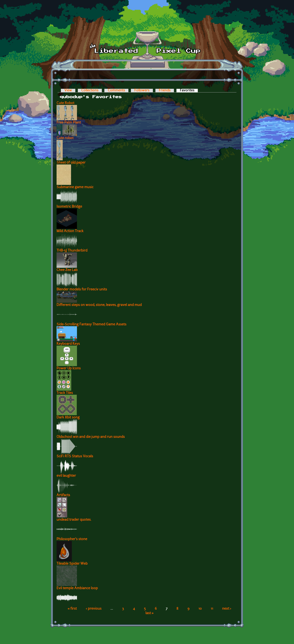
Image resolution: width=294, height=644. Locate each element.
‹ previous (94, 609)
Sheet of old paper (71, 163)
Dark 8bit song (68, 418)
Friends (165, 91)
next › (227, 609)
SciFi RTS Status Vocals (75, 456)
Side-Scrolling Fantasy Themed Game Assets (91, 325)
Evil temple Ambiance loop (77, 588)
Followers (142, 91)
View (68, 91)
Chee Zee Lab (67, 270)
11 (212, 609)
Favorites (189, 91)
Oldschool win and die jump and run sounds (91, 437)
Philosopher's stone (72, 539)
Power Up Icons (69, 369)
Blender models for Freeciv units (82, 290)
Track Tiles (65, 393)
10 (200, 609)
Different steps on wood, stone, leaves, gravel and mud (99, 305)
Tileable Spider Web (72, 564)
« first (72, 609)
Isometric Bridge (69, 207)
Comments (116, 91)
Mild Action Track (70, 231)
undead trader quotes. (74, 520)
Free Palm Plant (69, 123)
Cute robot (65, 138)
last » (150, 613)
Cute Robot (65, 103)
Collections (90, 91)
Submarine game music (75, 187)
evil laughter (66, 476)
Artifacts (63, 495)
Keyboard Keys (68, 344)
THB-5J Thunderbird (72, 251)
